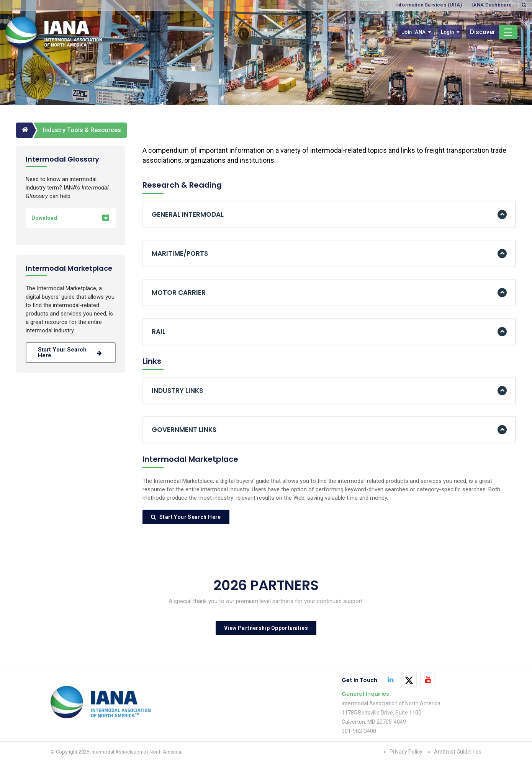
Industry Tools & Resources (82, 130)
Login (448, 32)
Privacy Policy (406, 752)
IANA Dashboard (492, 5)
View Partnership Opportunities (266, 628)
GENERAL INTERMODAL (188, 214)
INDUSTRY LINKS (177, 391)
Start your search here (71, 352)
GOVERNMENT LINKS (184, 430)
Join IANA (414, 32)
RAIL (159, 332)
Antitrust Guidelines (458, 752)
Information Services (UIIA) (429, 5)
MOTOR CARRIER (179, 293)
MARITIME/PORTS (180, 253)
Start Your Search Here (186, 517)
